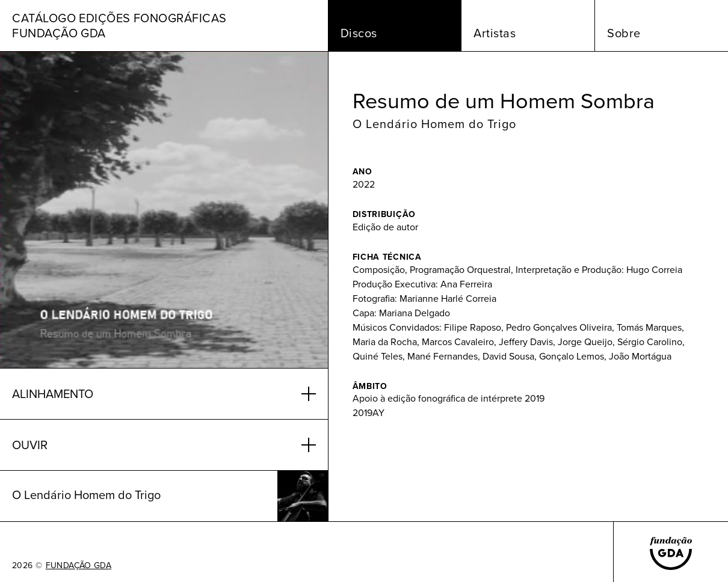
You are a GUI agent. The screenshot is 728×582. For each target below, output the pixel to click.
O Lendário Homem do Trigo (434, 124)
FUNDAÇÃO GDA (79, 566)
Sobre (624, 33)
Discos (359, 33)
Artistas (495, 33)
